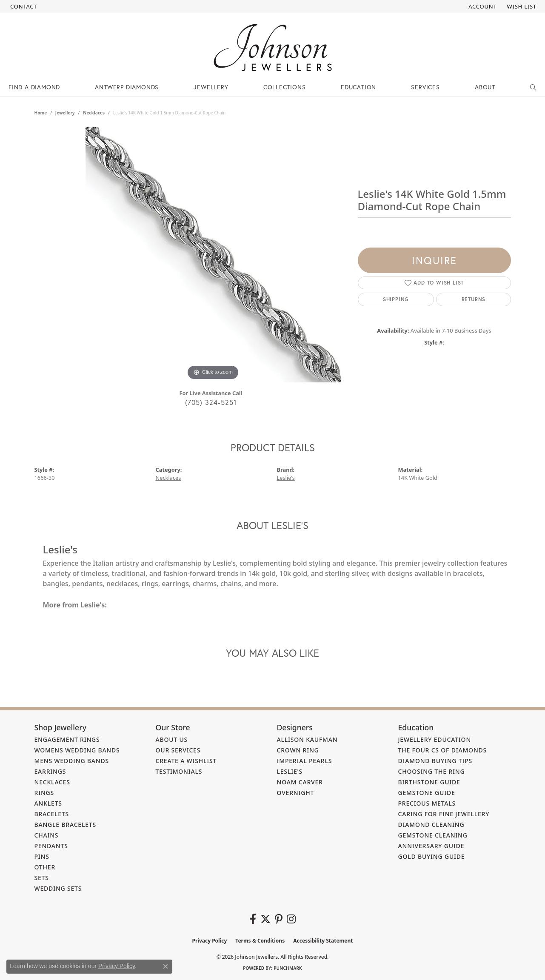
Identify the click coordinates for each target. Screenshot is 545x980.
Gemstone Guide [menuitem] (427, 793)
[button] (482, 6)
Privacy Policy (210, 941)
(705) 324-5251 (211, 402)
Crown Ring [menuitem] (298, 750)
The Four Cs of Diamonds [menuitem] (443, 750)
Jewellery (211, 87)
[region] (213, 255)
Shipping (396, 299)
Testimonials (179, 771)
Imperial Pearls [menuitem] (305, 761)
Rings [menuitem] (44, 793)
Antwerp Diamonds (127, 87)
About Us (172, 739)
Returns (474, 299)
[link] (23, 6)
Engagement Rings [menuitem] (67, 739)
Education (358, 87)
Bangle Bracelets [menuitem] (66, 825)
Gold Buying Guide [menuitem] (432, 856)
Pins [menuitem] (42, 856)
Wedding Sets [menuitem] (58, 888)
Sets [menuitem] (42, 878)
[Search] (533, 87)
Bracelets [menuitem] (52, 814)
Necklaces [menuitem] (52, 782)
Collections (285, 87)
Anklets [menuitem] (48, 803)
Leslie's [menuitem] (290, 771)
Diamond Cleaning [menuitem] (431, 825)
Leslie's (286, 478)
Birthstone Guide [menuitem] (429, 782)
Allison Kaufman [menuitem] (307, 739)
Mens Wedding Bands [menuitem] (72, 761)
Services (425, 87)
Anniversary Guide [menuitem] (431, 846)
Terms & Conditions (260, 941)
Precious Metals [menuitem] (427, 803)
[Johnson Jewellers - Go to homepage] (273, 47)
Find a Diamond (34, 87)
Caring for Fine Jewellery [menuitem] (444, 814)
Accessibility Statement (323, 941)
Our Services (178, 750)
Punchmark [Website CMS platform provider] (288, 968)
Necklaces (94, 113)
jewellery (65, 113)
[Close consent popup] (165, 966)
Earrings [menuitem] (50, 771)
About (485, 87)
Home (41, 113)
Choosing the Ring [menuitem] (432, 771)
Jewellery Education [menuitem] (435, 739)
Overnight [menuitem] (296, 793)
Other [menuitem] (45, 867)
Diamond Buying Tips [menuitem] (435, 761)
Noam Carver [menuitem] (300, 782)
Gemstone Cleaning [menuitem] (433, 835)
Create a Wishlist (186, 761)
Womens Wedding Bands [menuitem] (77, 750)
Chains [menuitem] (47, 835)
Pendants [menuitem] (51, 846)
